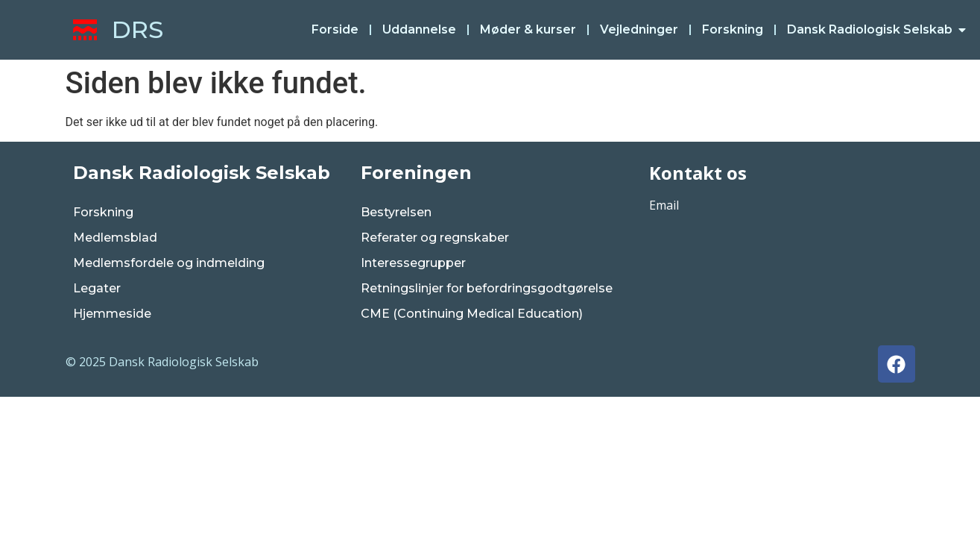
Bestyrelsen (396, 212)
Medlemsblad (115, 238)
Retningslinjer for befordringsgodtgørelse (487, 288)
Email (664, 205)
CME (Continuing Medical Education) (472, 314)
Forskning (103, 212)
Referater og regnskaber (435, 238)
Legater (97, 288)
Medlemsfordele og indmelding (169, 263)
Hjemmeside (112, 314)
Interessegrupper (413, 263)
